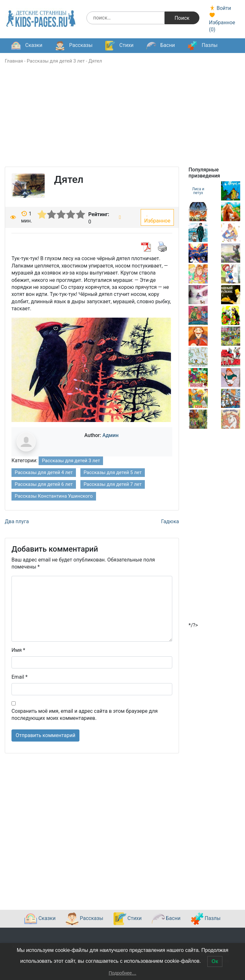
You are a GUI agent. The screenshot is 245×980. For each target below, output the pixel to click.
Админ (111, 435)
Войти (220, 8)
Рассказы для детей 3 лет (56, 61)
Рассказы (74, 46)
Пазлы (203, 46)
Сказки (27, 46)
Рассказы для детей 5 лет (113, 472)
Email (19, 677)
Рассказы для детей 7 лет (113, 484)
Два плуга (17, 521)
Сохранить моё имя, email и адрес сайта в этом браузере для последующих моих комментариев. (85, 715)
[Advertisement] (122, 122)
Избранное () (222, 22)
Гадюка (170, 521)
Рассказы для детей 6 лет (44, 484)
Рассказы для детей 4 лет (44, 472)
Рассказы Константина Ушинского (54, 496)
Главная (14, 61)
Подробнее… (123, 973)
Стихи (119, 46)
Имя (18, 650)
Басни (161, 46)
